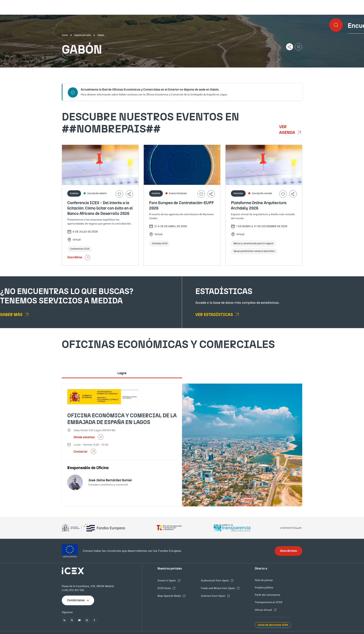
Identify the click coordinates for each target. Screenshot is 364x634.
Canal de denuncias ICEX (273, 625)
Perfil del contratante (267, 595)
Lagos (122, 373)
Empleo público (264, 588)
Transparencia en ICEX (268, 602)
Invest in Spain (167, 581)
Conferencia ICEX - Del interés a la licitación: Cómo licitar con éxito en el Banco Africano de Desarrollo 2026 (100, 208)
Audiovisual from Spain (215, 581)
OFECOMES (218, 70)
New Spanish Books (170, 596)
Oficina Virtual (264, 610)
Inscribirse (79, 257)
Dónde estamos (84, 437)
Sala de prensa (264, 580)
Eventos (133, 70)
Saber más (12, 315)
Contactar (81, 452)
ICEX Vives (164, 588)
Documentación (44, 70)
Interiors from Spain (213, 596)
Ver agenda (288, 130)
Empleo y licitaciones (315, 70)
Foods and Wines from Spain (218, 588)
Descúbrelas (288, 551)
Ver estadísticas (215, 315)
